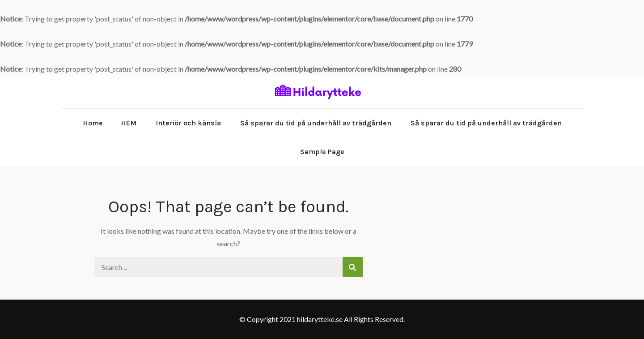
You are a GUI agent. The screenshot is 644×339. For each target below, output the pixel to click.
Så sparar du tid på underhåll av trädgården (316, 123)
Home (93, 123)
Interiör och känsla (188, 123)
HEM (129, 123)
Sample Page (322, 152)
